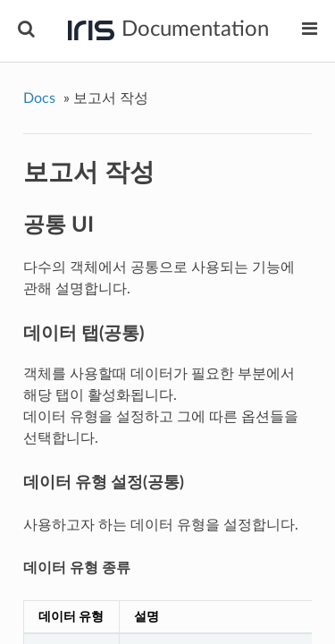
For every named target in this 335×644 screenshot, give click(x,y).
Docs (39, 98)
